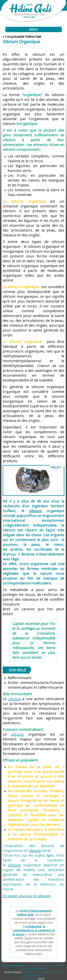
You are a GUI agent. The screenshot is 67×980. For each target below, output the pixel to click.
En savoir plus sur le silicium (26, 896)
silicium (15, 699)
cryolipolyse (33, 926)
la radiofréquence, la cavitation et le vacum (33, 930)
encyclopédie (16, 37)
